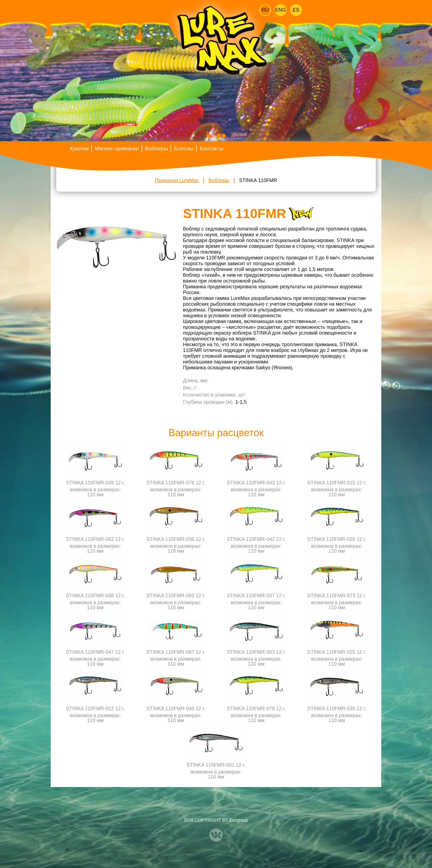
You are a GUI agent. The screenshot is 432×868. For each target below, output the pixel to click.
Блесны (184, 148)
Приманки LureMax (177, 180)
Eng (281, 10)
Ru (265, 10)
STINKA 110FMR (258, 180)
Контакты (211, 148)
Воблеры (156, 148)
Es (296, 10)
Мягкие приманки (117, 148)
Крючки (79, 148)
